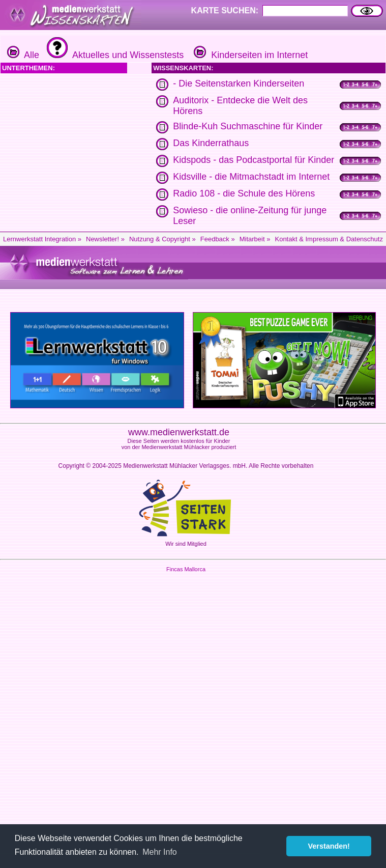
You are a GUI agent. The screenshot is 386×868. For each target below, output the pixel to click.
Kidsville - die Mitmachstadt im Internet (251, 177)
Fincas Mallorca (186, 569)
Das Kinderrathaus (211, 143)
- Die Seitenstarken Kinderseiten (239, 83)
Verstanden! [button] (329, 846)
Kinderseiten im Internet (249, 55)
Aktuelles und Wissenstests (114, 55)
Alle (23, 55)
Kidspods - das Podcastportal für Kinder (254, 160)
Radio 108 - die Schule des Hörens (244, 193)
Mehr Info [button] (160, 852)
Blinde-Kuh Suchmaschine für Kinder (248, 126)
